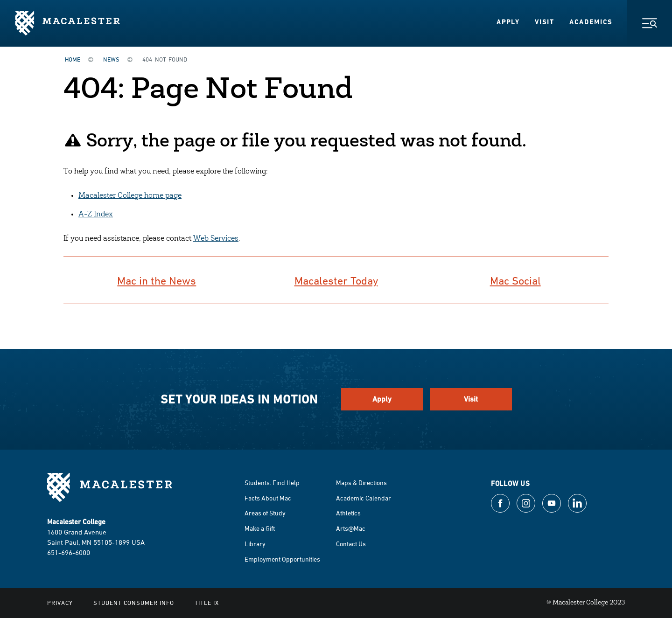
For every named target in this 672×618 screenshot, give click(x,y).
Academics (591, 22)
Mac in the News (157, 280)
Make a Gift (260, 528)
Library (255, 544)
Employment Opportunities (282, 559)
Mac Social (515, 280)
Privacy (60, 603)
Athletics (348, 513)
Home (73, 59)
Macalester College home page (130, 196)
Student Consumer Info (134, 603)
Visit (545, 22)
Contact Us (351, 544)
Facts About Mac (268, 498)
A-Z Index (96, 215)
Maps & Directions (361, 483)
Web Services (216, 239)
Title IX (207, 603)
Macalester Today (336, 280)
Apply (508, 22)
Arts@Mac (351, 528)
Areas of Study (265, 513)
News (111, 59)
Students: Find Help (272, 483)
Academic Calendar (364, 498)
